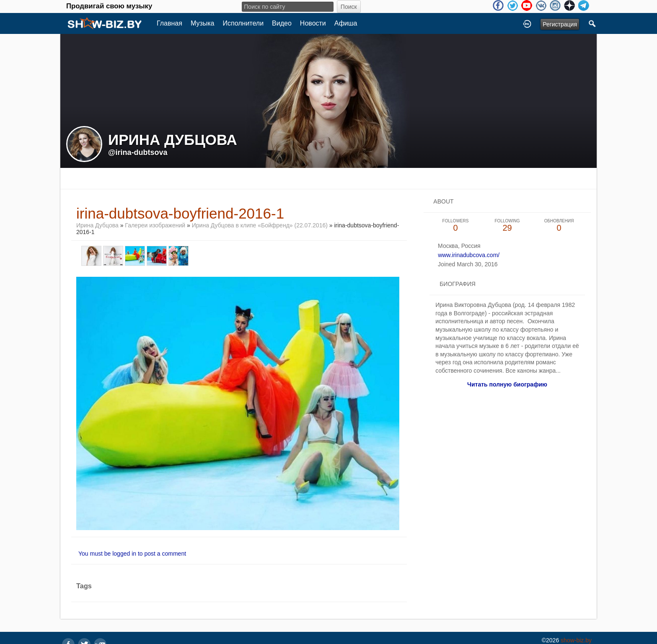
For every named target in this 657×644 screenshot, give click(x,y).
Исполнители (243, 23)
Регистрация (560, 24)
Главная (169, 23)
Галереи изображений (155, 225)
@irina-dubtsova (138, 152)
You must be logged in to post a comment (132, 554)
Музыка (203, 23)
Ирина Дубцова (97, 225)
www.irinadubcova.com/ (469, 255)
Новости (313, 23)
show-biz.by (576, 640)
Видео (282, 23)
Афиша (346, 23)
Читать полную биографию (507, 384)
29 (507, 225)
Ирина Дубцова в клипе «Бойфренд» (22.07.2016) (260, 225)
